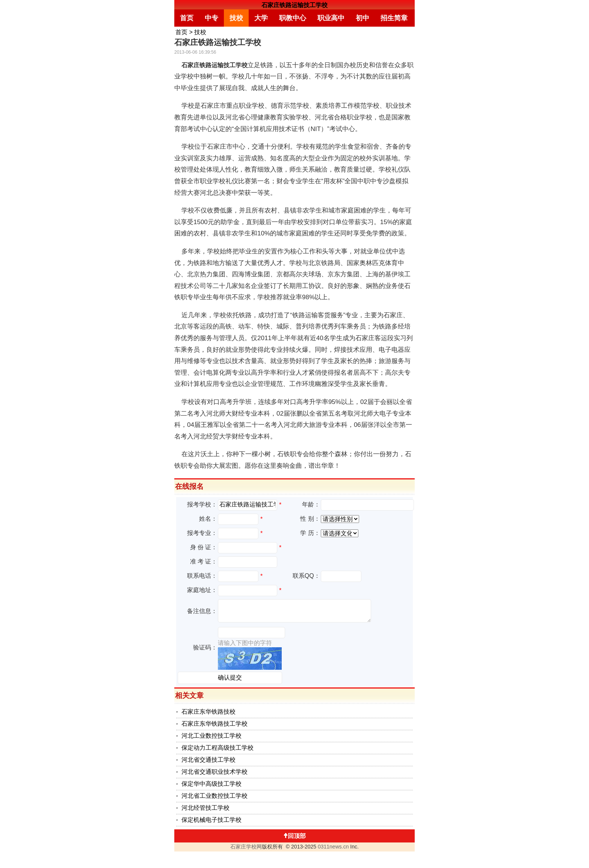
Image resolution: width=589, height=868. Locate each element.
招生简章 (394, 18)
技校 (236, 18)
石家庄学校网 (246, 847)
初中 (362, 18)
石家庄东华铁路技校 (208, 712)
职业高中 (331, 18)
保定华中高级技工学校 (211, 784)
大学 (261, 18)
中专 (211, 18)
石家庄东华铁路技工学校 (214, 724)
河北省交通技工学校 (208, 760)
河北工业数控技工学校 (211, 736)
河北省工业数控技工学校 (214, 796)
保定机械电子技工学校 (211, 820)
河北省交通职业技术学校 (214, 772)
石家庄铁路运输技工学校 (294, 5)
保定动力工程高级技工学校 (217, 748)
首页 (187, 18)
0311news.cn (333, 847)
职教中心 (293, 18)
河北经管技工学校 (205, 808)
